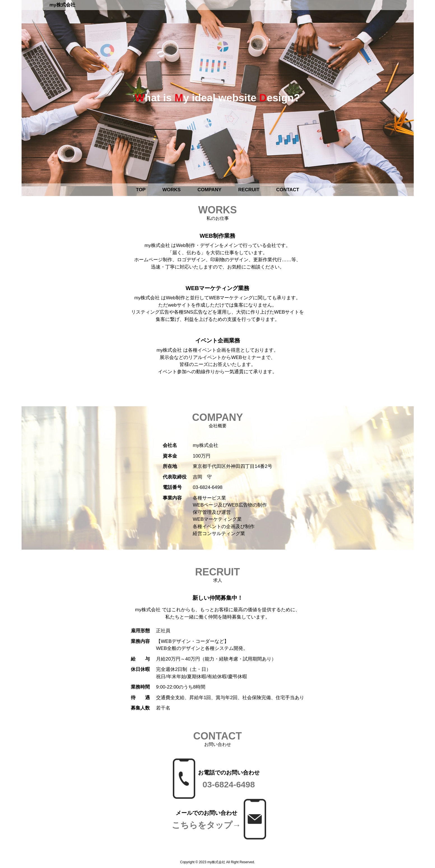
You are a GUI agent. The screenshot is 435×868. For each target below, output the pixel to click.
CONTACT (288, 190)
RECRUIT (249, 190)
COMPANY (210, 190)
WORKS (172, 190)
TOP (141, 190)
